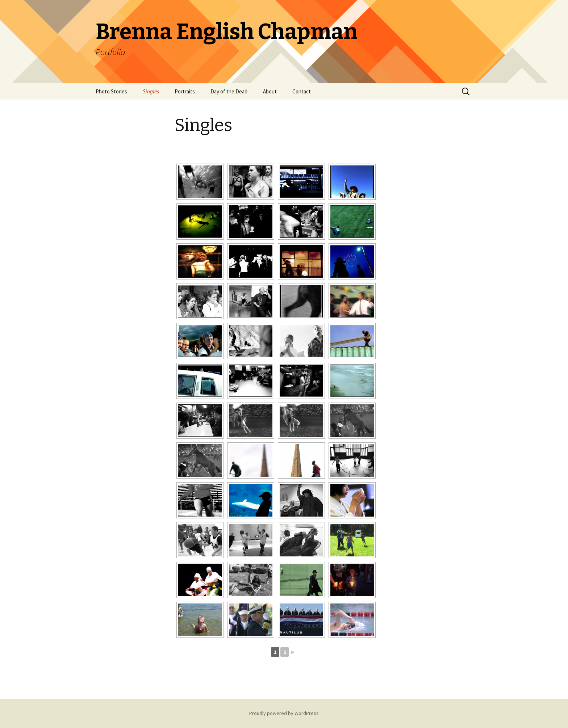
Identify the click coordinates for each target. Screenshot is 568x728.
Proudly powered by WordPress (284, 713)
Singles (151, 91)
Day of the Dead (229, 91)
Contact (302, 91)
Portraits (185, 91)
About (270, 91)
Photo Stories (111, 91)
